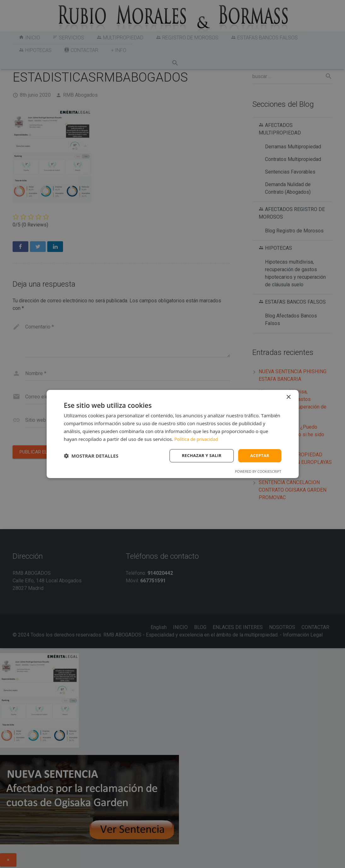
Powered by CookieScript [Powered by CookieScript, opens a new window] (258, 472)
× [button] (288, 397)
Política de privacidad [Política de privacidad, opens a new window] (198, 438)
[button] (91, 456)
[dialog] (173, 434)
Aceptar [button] (259, 456)
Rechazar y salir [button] (199, 456)
